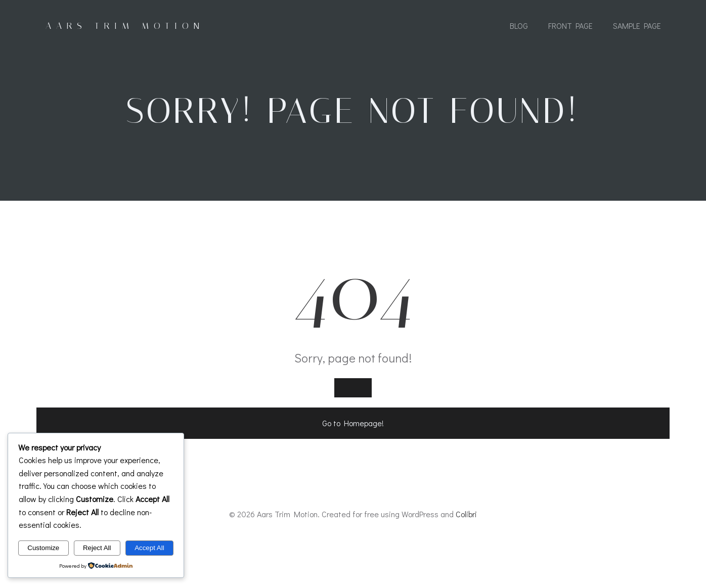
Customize (43, 548)
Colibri (466, 558)
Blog (518, 27)
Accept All (149, 548)
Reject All (97, 548)
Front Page (570, 27)
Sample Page (636, 27)
